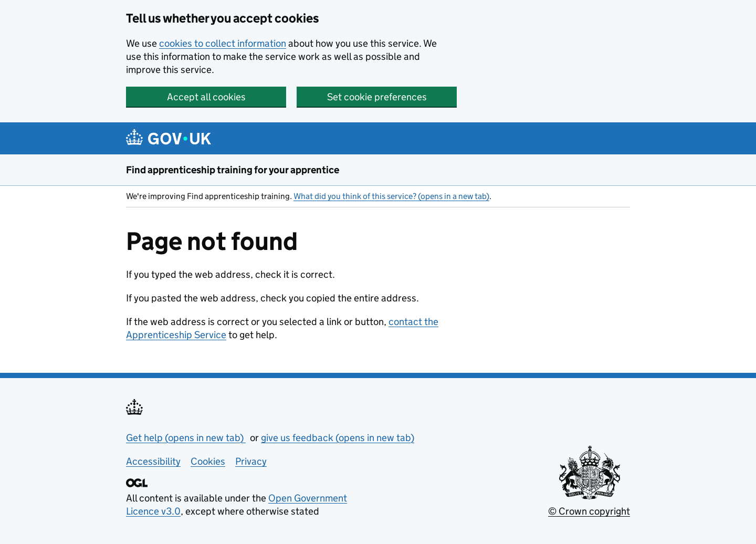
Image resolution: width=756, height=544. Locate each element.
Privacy (251, 461)
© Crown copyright (589, 511)
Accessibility (153, 461)
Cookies (208, 461)
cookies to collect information (223, 43)
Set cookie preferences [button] (377, 97)
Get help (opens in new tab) (186, 438)
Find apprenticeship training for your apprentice (233, 170)
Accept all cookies (206, 97)
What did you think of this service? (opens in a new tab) (391, 196)
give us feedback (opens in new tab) (338, 438)
